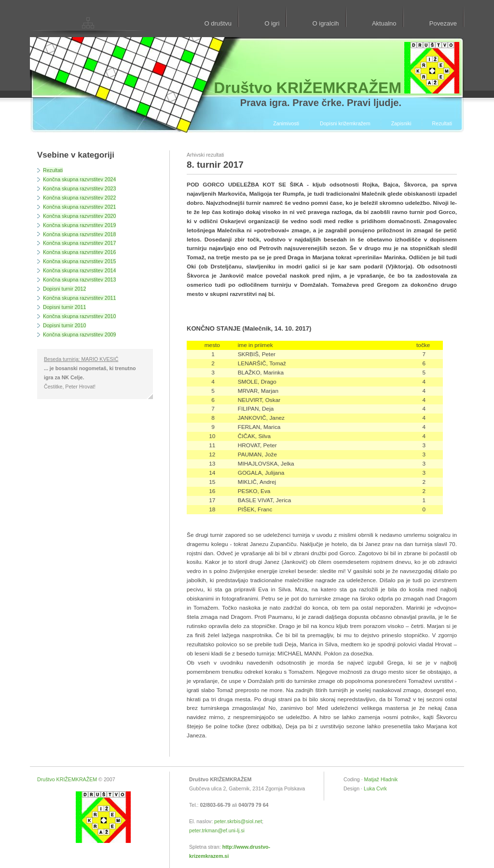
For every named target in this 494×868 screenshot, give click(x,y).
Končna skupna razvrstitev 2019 (79, 225)
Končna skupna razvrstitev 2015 (79, 261)
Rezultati (442, 123)
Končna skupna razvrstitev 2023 (79, 188)
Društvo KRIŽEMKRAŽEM (67, 779)
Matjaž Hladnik (381, 779)
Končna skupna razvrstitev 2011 (79, 298)
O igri (272, 23)
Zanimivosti (286, 123)
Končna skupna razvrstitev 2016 (79, 252)
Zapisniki (401, 123)
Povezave (443, 23)
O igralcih (326, 23)
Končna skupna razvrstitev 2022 (79, 198)
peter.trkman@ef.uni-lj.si (217, 830)
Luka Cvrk (375, 788)
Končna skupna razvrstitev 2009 (79, 334)
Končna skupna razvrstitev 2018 (79, 234)
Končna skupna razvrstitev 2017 (79, 243)
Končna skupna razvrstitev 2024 (79, 179)
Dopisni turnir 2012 (64, 289)
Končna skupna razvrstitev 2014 (79, 270)
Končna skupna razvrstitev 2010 (79, 316)
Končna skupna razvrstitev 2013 (79, 280)
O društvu (218, 23)
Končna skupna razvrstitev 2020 (79, 216)
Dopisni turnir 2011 (64, 307)
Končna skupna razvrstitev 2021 (79, 207)
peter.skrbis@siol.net (238, 821)
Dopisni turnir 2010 (64, 325)
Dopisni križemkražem (345, 123)
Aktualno (384, 23)
